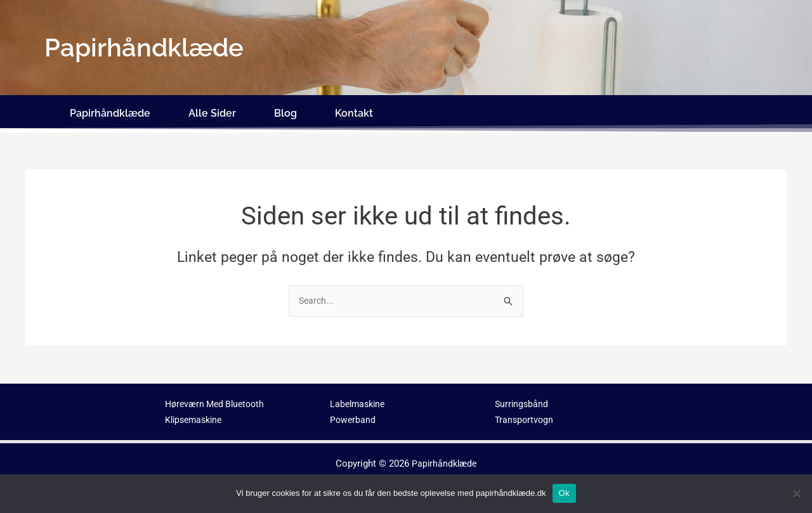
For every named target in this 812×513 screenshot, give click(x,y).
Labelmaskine (359, 398)
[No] (796, 493)
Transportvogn (525, 413)
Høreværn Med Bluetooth (218, 398)
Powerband (353, 413)
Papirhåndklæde (110, 109)
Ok (564, 493)
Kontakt (354, 109)
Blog (285, 109)
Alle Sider (212, 109)
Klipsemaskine (196, 413)
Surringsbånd (522, 398)
